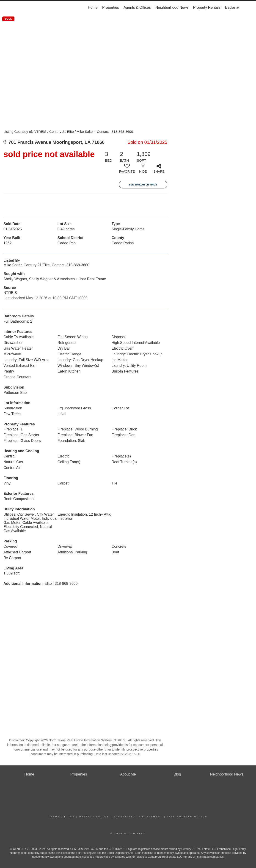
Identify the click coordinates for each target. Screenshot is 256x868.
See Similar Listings (143, 185)
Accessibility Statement (138, 817)
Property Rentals (207, 7)
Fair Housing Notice (187, 817)
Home (93, 7)
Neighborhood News (172, 7)
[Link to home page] (19, 8)
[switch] (127, 170)
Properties (111, 7)
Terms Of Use (62, 817)
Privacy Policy (94, 817)
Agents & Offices (137, 7)
